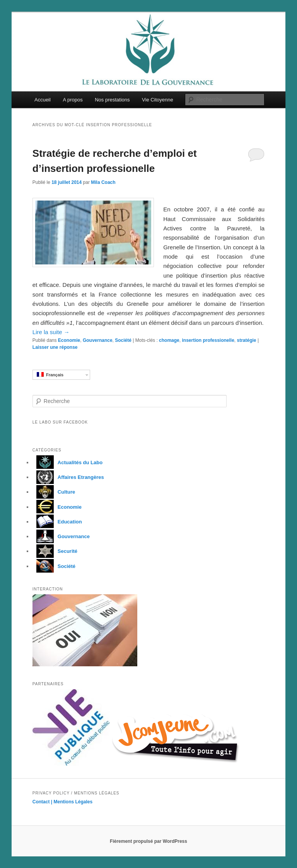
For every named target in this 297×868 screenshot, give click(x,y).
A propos (73, 100)
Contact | (43, 802)
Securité (55, 551)
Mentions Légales (73, 802)
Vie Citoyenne (158, 100)
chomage (169, 340)
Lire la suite (51, 332)
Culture (54, 492)
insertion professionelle (208, 340)
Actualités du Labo (67, 462)
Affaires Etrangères (68, 477)
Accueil (43, 100)
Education (57, 522)
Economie (69, 340)
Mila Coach (103, 182)
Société (123, 340)
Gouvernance (98, 340)
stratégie (247, 340)
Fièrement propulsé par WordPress (148, 841)
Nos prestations (112, 100)
